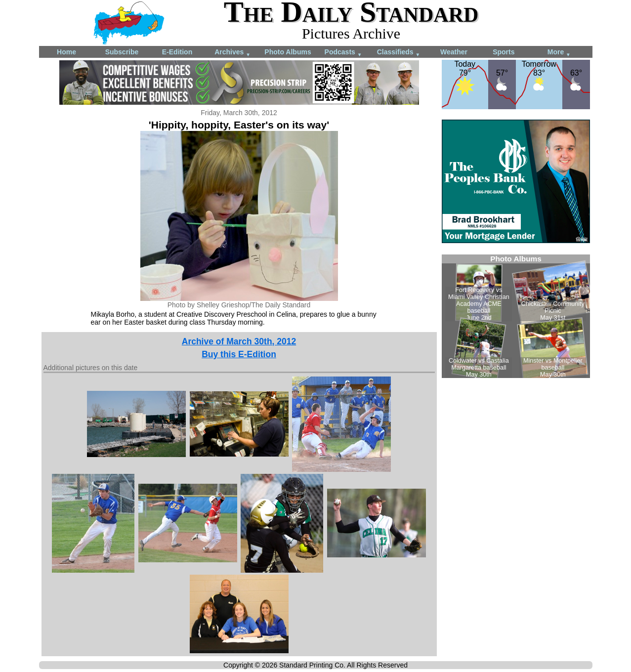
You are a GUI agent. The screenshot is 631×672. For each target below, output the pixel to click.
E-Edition (177, 52)
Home (66, 52)
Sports (504, 52)
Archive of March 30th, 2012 (239, 341)
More (559, 53)
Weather (454, 52)
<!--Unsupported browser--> (516, 316)
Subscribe (122, 52)
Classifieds (399, 53)
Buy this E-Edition (239, 354)
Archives (232, 53)
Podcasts (343, 53)
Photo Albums (288, 52)
